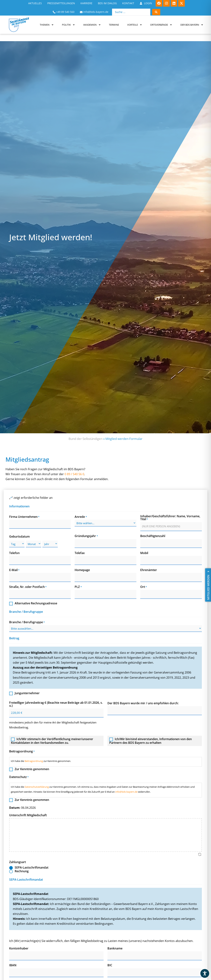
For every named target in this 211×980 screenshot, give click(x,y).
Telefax (80, 553)
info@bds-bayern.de (126, 792)
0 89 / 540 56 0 (74, 474)
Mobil (144, 553)
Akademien (92, 25)
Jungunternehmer (27, 693)
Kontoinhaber (19, 948)
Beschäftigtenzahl (153, 536)
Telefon (14, 553)
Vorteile (135, 25)
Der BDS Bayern (192, 25)
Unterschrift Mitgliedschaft (28, 815)
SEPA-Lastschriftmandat (32, 868)
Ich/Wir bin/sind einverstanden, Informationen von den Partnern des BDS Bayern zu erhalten (151, 741)
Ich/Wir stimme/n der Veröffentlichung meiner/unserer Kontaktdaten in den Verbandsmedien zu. (52, 741)
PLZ (78, 587)
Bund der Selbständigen (86, 439)
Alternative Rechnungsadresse (36, 604)
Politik (68, 25)
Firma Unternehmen (24, 517)
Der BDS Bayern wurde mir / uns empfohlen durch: (143, 703)
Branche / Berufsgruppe (27, 622)
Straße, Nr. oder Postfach (28, 587)
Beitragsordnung (34, 761)
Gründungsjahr (86, 536)
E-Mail (14, 570)
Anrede (81, 517)
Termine (114, 25)
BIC (110, 965)
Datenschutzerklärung (37, 787)
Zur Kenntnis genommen (32, 769)
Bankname (115, 948)
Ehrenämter (149, 570)
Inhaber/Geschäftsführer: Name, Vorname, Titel (170, 518)
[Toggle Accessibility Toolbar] (205, 973)
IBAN (13, 965)
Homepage (82, 570)
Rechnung (22, 871)
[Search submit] (156, 12)
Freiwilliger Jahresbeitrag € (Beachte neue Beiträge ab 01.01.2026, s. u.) (56, 704)
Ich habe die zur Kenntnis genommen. (41, 761)
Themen (47, 25)
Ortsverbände (161, 25)
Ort (144, 587)
